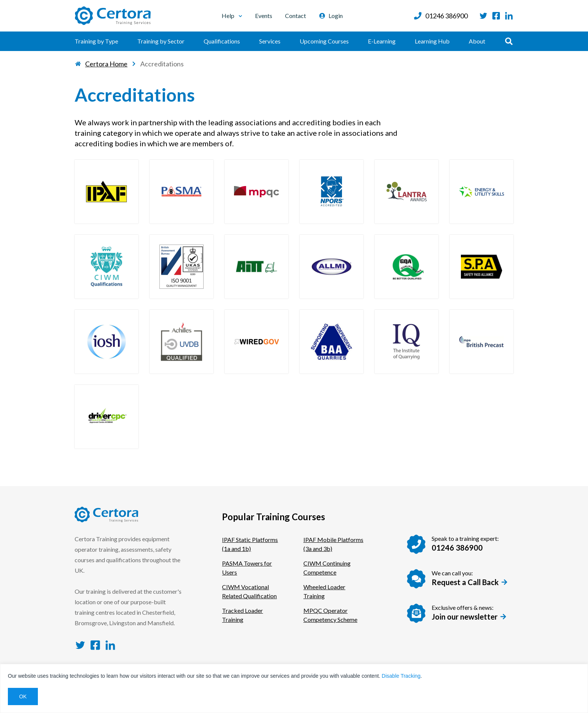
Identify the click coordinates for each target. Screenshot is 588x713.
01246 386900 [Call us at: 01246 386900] (440, 16)
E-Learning (382, 41)
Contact (295, 16)
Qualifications (222, 41)
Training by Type (96, 41)
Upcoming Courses (324, 41)
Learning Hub (432, 41)
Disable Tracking (401, 676)
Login (331, 16)
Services (270, 41)
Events (264, 16)
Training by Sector (161, 41)
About (477, 41)
